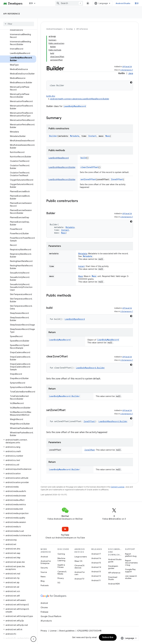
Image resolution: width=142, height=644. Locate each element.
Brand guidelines (67, 631)
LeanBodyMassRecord (75, 106)
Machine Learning (61, 559)
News (43, 577)
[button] (18, 441)
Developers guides (113, 567)
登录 (137, 3)
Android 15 (96, 563)
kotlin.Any (51, 96)
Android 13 (96, 572)
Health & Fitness (61, 566)
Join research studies (131, 577)
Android (44, 557)
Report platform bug (131, 555)
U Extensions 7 (127, 70)
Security (44, 568)
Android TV (79, 579)
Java (131, 73)
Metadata (88, 256)
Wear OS (78, 561)
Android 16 (96, 558)
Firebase (44, 612)
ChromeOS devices (79, 567)
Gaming (61, 554)
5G (59, 583)
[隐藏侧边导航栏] (33, 639)
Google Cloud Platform (51, 616)
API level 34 (127, 67)
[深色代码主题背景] (131, 82)
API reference (12, 14)
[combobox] (69, 3)
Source (44, 572)
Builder (53, 136)
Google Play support (130, 570)
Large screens (81, 557)
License (53, 631)
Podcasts (45, 585)
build (83, 158)
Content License (118, 487)
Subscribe (108, 637)
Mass (94, 276)
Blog (43, 581)
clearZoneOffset (89, 167)
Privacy (61, 578)
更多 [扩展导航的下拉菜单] (31, 3)
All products (46, 621)
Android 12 (96, 576)
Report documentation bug (131, 563)
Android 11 (96, 580)
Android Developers (54, 29)
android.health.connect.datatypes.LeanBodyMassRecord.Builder (80, 99)
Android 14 (96, 567)
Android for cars (80, 573)
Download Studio (113, 578)
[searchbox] (19, 24)
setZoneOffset (88, 179)
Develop (69, 29)
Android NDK (114, 584)
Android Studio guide (115, 560)
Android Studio (123, 3)
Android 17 (96, 554)
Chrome (44, 608)
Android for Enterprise (46, 562)
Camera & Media (62, 573)
